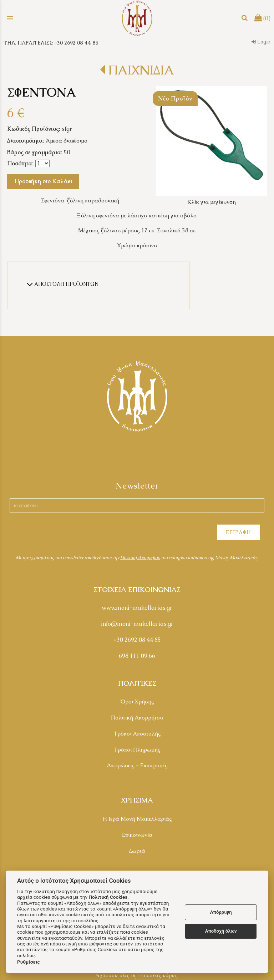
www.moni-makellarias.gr (137, 608)
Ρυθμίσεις (29, 962)
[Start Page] (137, 18)
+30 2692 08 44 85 (137, 640)
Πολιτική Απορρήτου (137, 718)
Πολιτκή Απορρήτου (140, 558)
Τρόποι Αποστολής (137, 734)
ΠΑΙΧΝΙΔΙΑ (141, 70)
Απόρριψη (221, 912)
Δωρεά (137, 851)
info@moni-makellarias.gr (137, 624)
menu (10, 18)
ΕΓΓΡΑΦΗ (238, 532)
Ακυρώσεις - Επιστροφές (137, 765)
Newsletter (137, 486)
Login (261, 42)
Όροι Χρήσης (137, 702)
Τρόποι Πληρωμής (137, 750)
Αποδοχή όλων (221, 931)
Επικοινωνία (137, 835)
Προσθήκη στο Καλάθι (43, 181)
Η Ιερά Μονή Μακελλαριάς (137, 819)
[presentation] (61, 533)
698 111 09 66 (137, 656)
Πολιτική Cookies (108, 897)
